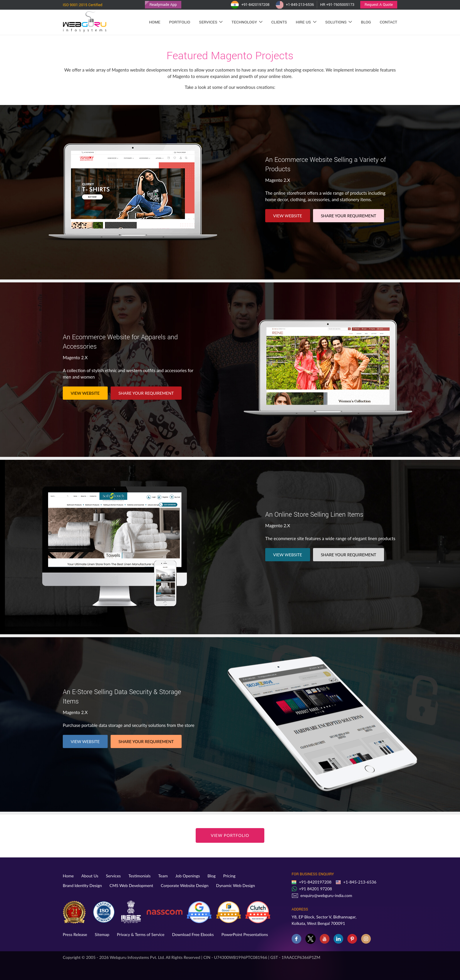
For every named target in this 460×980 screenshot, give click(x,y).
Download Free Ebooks (193, 934)
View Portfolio (230, 835)
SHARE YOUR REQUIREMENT (349, 216)
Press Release (75, 934)
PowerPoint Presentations (245, 934)
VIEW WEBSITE (288, 216)
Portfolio (180, 22)
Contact (388, 22)
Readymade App (163, 5)
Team (163, 876)
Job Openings (188, 876)
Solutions (339, 22)
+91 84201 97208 (316, 889)
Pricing (229, 876)
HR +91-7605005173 (337, 5)
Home (155, 22)
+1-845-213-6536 (295, 5)
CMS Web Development (131, 885)
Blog (366, 22)
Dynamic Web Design (236, 885)
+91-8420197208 (250, 5)
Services (211, 22)
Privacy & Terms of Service (141, 934)
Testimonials (140, 876)
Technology (247, 22)
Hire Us (306, 22)
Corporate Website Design (185, 885)
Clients (279, 22)
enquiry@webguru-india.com (326, 895)
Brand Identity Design (82, 885)
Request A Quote (379, 5)
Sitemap (102, 934)
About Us (90, 876)
